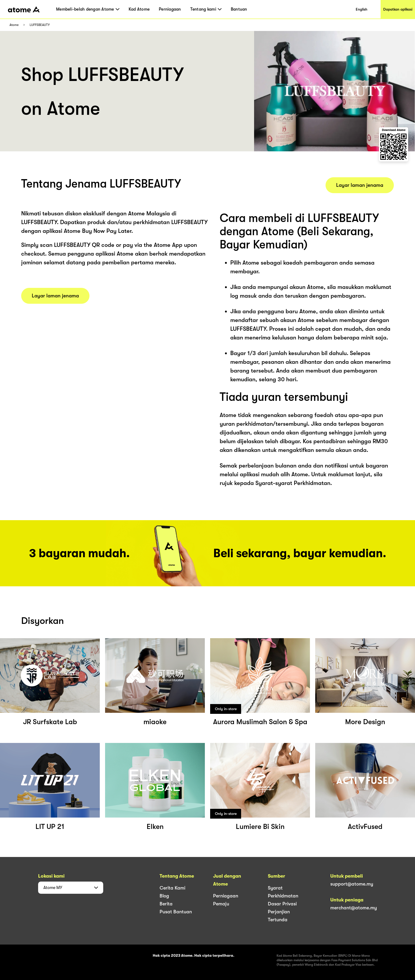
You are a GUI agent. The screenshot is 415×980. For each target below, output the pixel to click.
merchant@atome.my (354, 908)
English (362, 9)
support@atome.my (352, 884)
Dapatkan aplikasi (398, 9)
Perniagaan (170, 9)
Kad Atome (139, 9)
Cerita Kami (172, 888)
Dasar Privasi (282, 904)
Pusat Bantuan (176, 912)
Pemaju (221, 904)
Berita (166, 904)
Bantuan (239, 9)
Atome (14, 25)
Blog (164, 896)
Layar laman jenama (55, 296)
